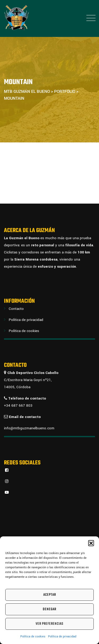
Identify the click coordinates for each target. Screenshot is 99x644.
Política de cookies (33, 636)
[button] (91, 543)
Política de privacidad (62, 636)
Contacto (16, 309)
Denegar (49, 609)
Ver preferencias (49, 624)
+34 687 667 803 (18, 405)
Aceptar (50, 595)
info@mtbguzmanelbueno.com (29, 428)
